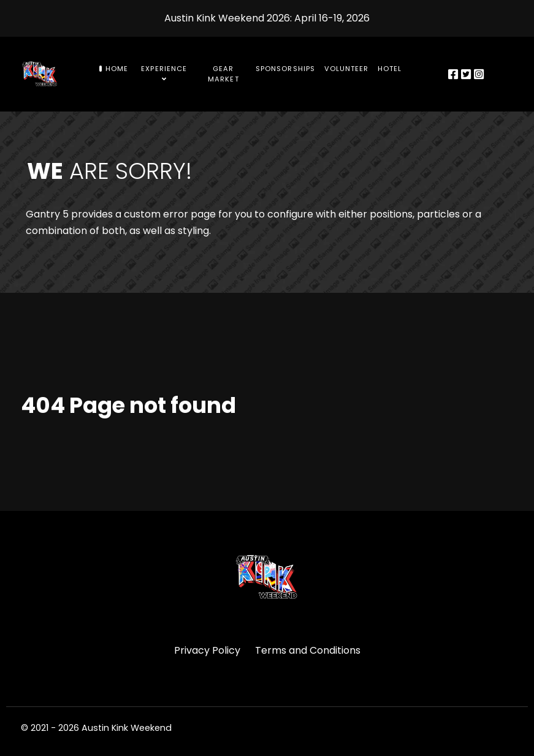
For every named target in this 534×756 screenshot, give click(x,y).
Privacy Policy (207, 650)
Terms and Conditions (308, 650)
